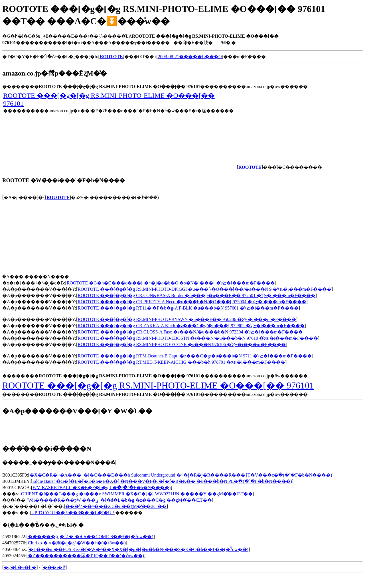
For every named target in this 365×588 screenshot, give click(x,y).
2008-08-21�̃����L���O (190, 57)
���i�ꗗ (54, 567)
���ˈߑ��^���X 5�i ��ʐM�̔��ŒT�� (116, 506)
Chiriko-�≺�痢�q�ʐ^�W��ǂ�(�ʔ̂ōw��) (77, 543)
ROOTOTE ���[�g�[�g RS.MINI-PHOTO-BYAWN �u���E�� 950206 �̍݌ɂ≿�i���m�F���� (187, 319)
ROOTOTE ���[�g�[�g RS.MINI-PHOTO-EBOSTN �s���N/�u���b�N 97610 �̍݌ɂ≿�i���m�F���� (198, 338)
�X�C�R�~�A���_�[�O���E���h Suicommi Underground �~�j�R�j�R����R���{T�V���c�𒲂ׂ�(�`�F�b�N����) (181, 475)
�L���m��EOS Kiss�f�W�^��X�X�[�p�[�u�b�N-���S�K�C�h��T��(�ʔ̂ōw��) (139, 549)
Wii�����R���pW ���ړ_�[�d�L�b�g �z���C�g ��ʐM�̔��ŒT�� (120, 500)
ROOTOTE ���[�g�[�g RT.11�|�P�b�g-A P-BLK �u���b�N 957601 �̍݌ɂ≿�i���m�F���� (188, 308)
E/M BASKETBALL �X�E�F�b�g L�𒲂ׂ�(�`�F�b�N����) (102, 488)
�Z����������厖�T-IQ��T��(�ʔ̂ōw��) (86, 556)
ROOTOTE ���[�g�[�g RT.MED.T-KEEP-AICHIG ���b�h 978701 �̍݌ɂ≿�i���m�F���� (181, 362)
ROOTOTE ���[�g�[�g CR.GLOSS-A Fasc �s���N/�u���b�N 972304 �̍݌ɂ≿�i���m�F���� (190, 332)
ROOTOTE (58, 197)
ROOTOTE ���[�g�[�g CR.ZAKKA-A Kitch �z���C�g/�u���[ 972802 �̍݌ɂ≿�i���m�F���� (191, 326)
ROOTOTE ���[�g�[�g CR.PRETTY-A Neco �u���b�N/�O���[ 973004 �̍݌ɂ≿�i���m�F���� (192, 302)
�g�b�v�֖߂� (20, 567)
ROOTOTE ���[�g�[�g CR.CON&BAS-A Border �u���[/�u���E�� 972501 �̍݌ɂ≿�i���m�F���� (196, 295)
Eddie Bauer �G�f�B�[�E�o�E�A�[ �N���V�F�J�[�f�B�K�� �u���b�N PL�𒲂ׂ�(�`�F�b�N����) (162, 481)
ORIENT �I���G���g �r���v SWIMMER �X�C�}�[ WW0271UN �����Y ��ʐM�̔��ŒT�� (137, 494)
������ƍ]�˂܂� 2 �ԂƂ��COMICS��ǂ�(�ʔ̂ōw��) (91, 537)
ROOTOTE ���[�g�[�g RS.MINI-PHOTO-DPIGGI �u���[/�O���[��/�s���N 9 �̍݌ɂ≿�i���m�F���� (204, 289)
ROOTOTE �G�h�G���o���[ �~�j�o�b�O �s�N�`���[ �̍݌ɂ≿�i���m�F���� (171, 283)
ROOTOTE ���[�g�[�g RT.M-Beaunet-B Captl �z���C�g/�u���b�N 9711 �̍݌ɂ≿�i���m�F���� (195, 356)
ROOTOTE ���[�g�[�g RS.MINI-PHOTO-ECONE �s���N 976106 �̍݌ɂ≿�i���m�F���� (182, 344)
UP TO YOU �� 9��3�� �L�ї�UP (73, 513)
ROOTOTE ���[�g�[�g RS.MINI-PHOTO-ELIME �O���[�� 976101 (158, 385)
